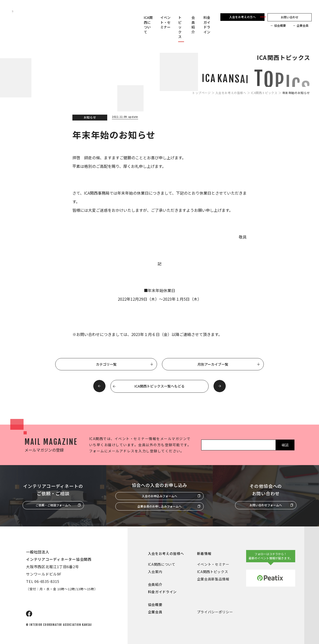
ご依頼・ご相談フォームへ (53, 505)
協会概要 (280, 26)
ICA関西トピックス (264, 93)
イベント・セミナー (165, 22)
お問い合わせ (290, 17)
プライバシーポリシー (215, 612)
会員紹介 (193, 25)
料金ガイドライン (207, 25)
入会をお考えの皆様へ (231, 93)
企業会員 (303, 26)
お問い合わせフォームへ (266, 505)
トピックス (180, 27)
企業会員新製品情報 (213, 579)
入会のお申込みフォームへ (159, 496)
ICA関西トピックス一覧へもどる (159, 386)
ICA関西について (148, 25)
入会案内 (155, 572)
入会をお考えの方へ (242, 17)
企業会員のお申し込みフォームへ (159, 506)
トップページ (201, 93)
